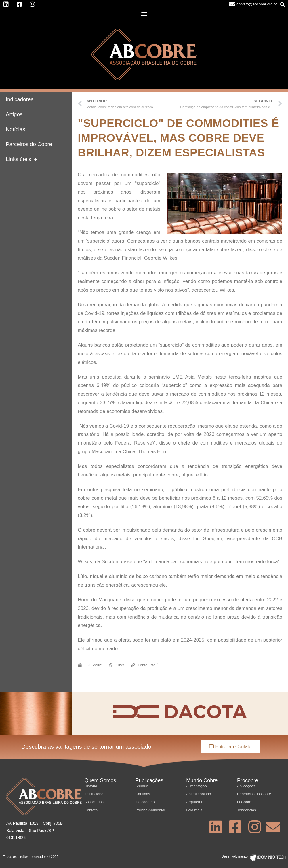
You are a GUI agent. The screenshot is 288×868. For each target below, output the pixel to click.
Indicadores (20, 99)
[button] (283, 5)
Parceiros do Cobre (29, 144)
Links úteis (21, 159)
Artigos (14, 114)
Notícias (16, 129)
